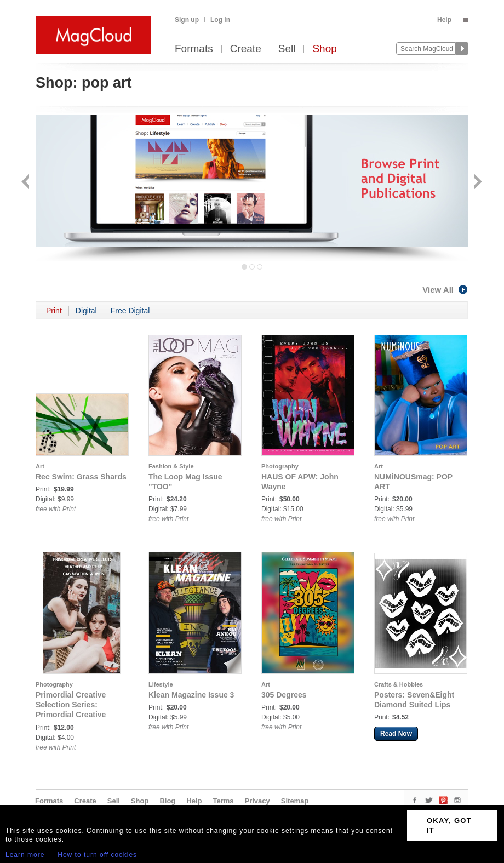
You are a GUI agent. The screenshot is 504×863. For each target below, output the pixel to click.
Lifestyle (161, 684)
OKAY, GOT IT (449, 825)
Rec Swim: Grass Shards (81, 477)
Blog (167, 801)
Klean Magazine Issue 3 (191, 695)
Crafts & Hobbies (399, 684)
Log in (220, 20)
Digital (86, 311)
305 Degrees (284, 695)
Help (444, 20)
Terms (223, 801)
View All (445, 290)
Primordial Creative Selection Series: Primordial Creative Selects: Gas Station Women (73, 715)
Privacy (257, 801)
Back (27, 183)
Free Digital (130, 311)
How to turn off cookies (97, 855)
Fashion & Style (171, 466)
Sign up (187, 20)
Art (40, 466)
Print (54, 311)
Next (477, 183)
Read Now (396, 734)
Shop (324, 49)
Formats (194, 49)
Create (246, 49)
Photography (280, 466)
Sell (287, 49)
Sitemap (295, 801)
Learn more (25, 855)
